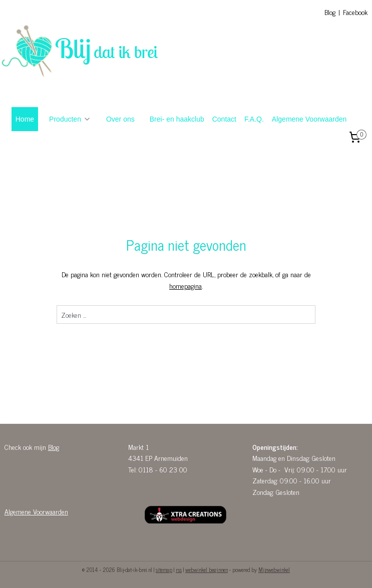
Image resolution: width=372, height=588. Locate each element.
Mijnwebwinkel (274, 569)
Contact (224, 119)
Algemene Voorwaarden (309, 119)
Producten (70, 119)
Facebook (355, 12)
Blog (330, 12)
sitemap (164, 569)
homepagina (185, 285)
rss (179, 569)
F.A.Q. (254, 119)
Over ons (120, 119)
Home (25, 119)
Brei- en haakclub (177, 119)
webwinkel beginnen (207, 569)
